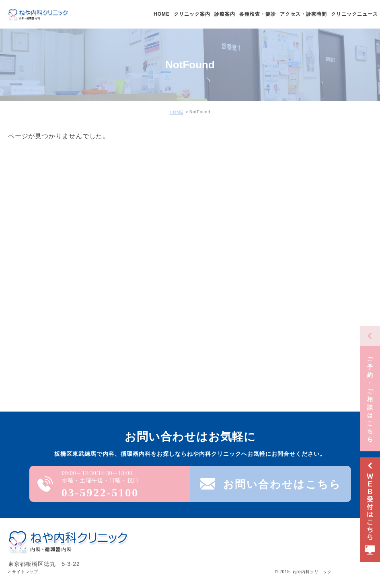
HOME (177, 112)
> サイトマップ (23, 572)
